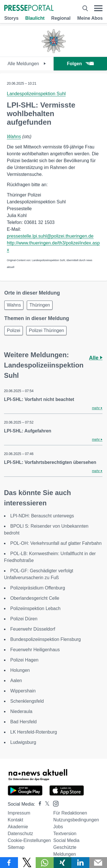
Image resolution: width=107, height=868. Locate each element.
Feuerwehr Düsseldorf (33, 629)
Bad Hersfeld (24, 722)
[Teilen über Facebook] (9, 863)
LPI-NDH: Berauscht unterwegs (42, 516)
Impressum (19, 813)
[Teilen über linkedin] (80, 863)
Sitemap (16, 847)
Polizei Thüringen (46, 330)
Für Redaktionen (70, 813)
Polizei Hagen (24, 660)
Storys (11, 18)
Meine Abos (90, 18)
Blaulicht (35, 18)
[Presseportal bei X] (46, 804)
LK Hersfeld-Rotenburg (34, 732)
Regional (61, 18)
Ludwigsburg (23, 742)
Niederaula (21, 711)
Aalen (16, 681)
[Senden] (98, 863)
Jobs (58, 827)
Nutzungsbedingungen (76, 820)
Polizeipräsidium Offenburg (38, 588)
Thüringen (40, 305)
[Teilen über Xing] (63, 863)
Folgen (80, 64)
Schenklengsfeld (27, 701)
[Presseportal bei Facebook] (38, 804)
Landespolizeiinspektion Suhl (36, 94)
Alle (96, 358)
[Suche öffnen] (85, 8)
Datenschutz (20, 834)
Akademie (18, 827)
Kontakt (15, 820)
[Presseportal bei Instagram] (54, 803)
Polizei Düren (24, 619)
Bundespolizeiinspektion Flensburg (46, 639)
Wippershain (23, 691)
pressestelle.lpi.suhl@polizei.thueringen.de (50, 236)
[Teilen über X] (27, 863)
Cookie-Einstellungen (29, 840)
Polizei (14, 330)
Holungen (20, 670)
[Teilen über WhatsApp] (45, 863)
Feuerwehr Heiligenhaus (35, 650)
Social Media (66, 840)
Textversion (65, 834)
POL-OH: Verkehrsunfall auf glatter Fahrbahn (56, 543)
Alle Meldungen (27, 64)
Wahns (14, 137)
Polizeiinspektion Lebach (35, 608)
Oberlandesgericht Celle (35, 598)
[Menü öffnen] (98, 8)
